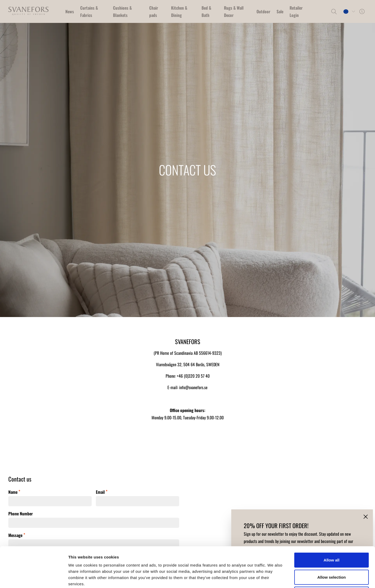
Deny (332, 554)
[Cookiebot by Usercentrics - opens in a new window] (34, 578)
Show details (273, 578)
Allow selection (331, 537)
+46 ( (181, 376)
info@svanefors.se (193, 387)
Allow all (332, 520)
